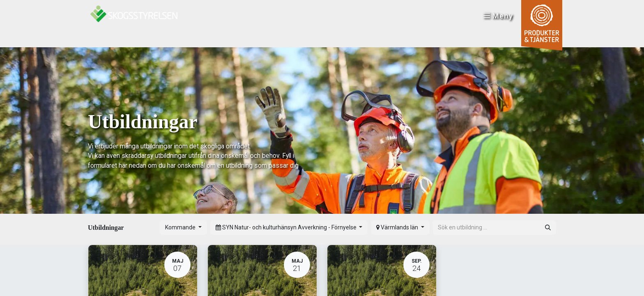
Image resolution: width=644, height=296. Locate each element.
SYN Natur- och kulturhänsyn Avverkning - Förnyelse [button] (287, 227)
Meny (497, 17)
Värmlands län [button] (398, 227)
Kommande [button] (181, 227)
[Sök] (548, 228)
